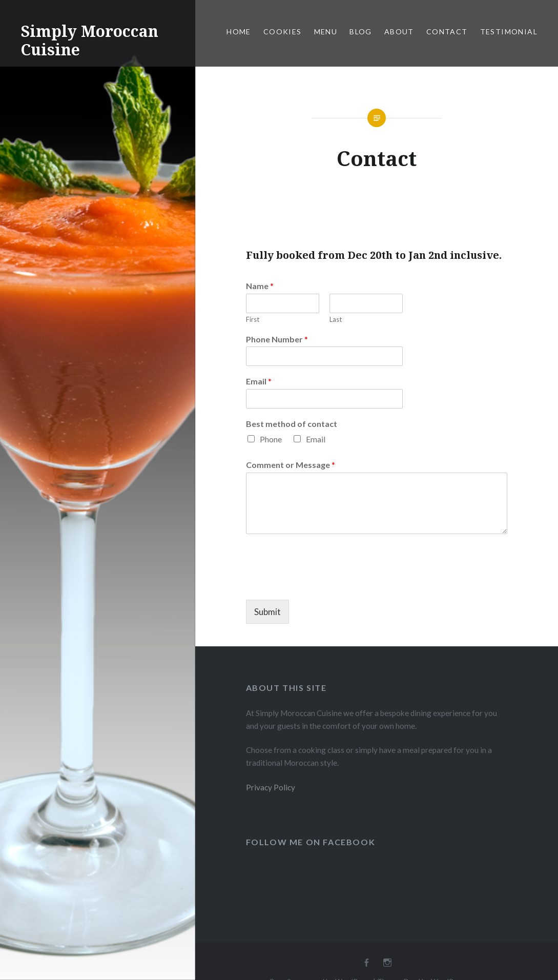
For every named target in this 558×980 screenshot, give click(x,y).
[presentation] (324, 583)
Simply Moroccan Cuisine (89, 40)
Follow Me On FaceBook (311, 842)
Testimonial (509, 32)
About (399, 32)
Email (259, 381)
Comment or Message (291, 465)
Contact (447, 32)
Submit (267, 612)
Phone (271, 439)
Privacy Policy (271, 787)
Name (260, 286)
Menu (326, 32)
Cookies (283, 32)
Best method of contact (292, 424)
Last (336, 319)
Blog (361, 32)
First (253, 319)
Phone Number (277, 339)
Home (239, 32)
